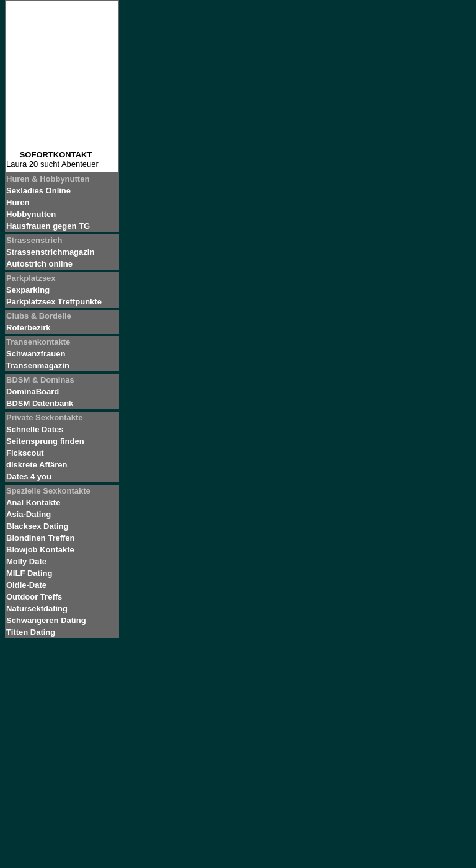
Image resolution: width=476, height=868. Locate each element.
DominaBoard (33, 392)
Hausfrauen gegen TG (48, 226)
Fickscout (25, 453)
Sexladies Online (38, 191)
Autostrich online (39, 264)
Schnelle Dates (35, 429)
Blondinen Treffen (41, 538)
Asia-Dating (29, 514)
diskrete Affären (37, 465)
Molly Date (26, 561)
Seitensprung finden (45, 441)
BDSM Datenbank (40, 403)
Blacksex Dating (37, 526)
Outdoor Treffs (34, 597)
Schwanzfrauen (36, 354)
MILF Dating (29, 573)
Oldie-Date (26, 585)
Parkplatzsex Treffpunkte (54, 302)
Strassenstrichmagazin (50, 252)
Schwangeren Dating (46, 620)
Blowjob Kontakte (40, 550)
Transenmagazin (38, 365)
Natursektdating (37, 609)
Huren (18, 202)
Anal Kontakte (33, 503)
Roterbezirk (29, 328)
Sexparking (28, 290)
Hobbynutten (31, 214)
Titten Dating (31, 632)
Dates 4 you (29, 476)
